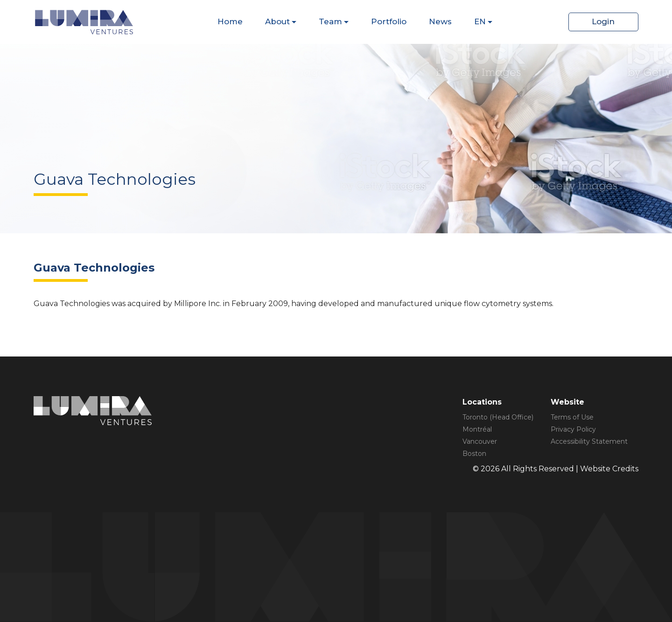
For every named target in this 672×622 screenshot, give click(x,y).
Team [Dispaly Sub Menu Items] (330, 21)
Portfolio (389, 21)
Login (603, 21)
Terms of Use (572, 417)
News (440, 21)
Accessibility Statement (589, 441)
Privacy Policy (573, 429)
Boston (474, 454)
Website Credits (609, 469)
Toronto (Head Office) (498, 417)
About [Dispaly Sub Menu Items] (277, 21)
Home (230, 21)
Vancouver (480, 441)
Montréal (477, 429)
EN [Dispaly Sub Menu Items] (480, 21)
